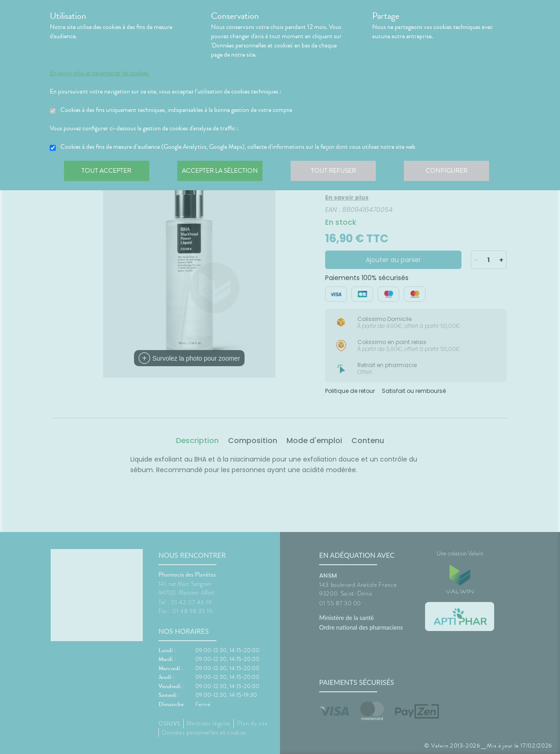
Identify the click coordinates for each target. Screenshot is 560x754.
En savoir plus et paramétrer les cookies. (100, 73)
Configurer (453, 172)
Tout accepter (107, 172)
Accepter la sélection (223, 172)
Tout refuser (338, 172)
